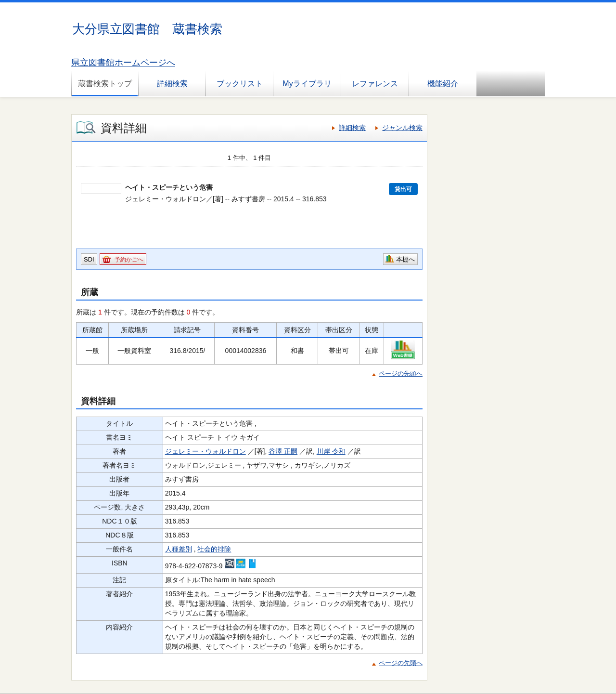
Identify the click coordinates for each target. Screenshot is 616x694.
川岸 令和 (331, 451)
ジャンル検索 (402, 128)
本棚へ (405, 259)
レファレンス (375, 84)
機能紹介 (443, 84)
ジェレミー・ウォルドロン (205, 451)
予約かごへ (129, 260)
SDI (89, 259)
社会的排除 (214, 549)
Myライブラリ (307, 84)
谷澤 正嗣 (283, 451)
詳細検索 (172, 84)
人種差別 (179, 549)
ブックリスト (240, 84)
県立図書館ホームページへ (123, 63)
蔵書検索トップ (105, 84)
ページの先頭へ (401, 373)
